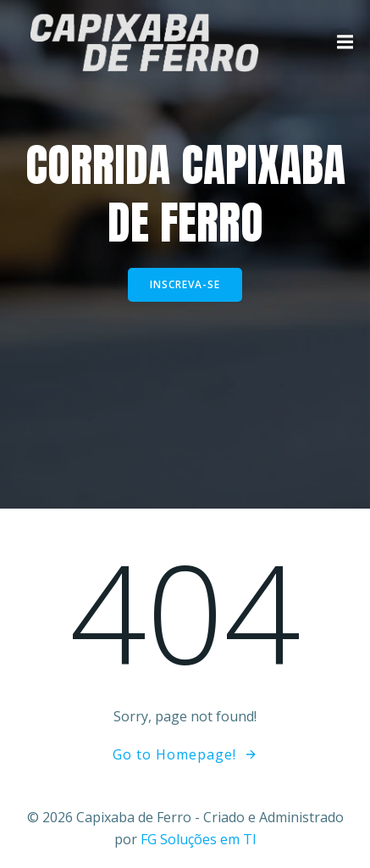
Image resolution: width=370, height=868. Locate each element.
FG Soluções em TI (199, 839)
